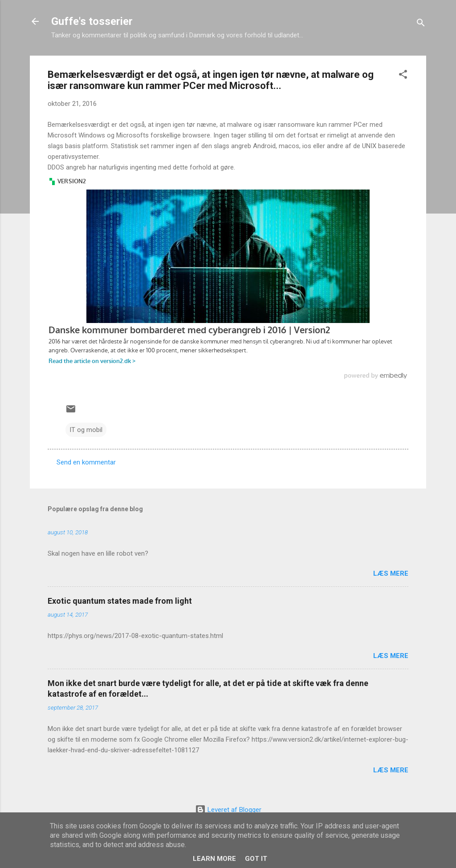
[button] (403, 76)
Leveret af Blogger (228, 810)
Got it (256, 859)
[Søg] (421, 24)
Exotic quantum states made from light (120, 601)
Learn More (214, 859)
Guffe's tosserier (92, 21)
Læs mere (391, 573)
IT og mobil (86, 430)
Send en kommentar (86, 462)
